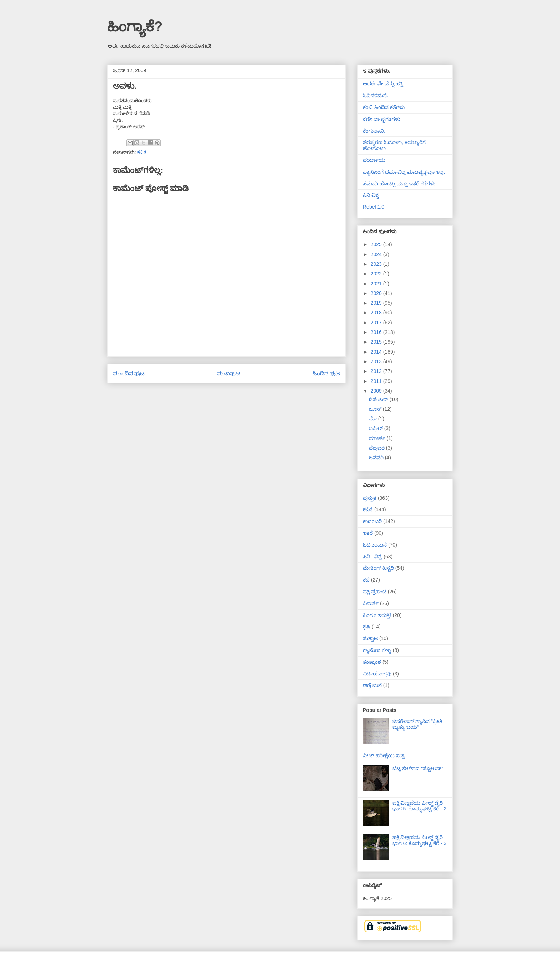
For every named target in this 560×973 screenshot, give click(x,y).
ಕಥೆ (366, 580)
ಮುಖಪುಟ (229, 373)
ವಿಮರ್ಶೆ (371, 603)
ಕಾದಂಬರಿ (372, 521)
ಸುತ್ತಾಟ (370, 638)
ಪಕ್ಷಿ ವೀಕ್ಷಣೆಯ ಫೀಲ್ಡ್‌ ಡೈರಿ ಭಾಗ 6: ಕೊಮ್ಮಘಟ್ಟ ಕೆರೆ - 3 (420, 840)
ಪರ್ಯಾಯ (374, 160)
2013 (377, 361)
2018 (377, 313)
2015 (377, 342)
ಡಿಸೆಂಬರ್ (379, 399)
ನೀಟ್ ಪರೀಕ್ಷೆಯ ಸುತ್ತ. (385, 755)
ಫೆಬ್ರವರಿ (377, 448)
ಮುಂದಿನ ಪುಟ (129, 373)
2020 (377, 293)
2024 (377, 254)
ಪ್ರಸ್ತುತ (370, 498)
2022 (377, 274)
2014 (377, 352)
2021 (377, 284)
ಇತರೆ (368, 533)
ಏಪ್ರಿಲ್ (377, 428)
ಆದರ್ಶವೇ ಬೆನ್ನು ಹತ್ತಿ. (384, 84)
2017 (377, 323)
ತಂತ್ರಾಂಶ (372, 662)
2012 (377, 371)
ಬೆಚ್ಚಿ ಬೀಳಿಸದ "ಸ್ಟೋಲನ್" (418, 768)
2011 (377, 381)
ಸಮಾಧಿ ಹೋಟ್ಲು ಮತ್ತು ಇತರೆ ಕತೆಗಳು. (400, 184)
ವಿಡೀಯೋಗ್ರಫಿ (377, 674)
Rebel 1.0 (374, 207)
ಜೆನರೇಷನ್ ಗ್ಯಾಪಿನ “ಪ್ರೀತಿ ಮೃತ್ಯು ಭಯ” (417, 724)
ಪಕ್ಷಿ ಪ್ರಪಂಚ (375, 592)
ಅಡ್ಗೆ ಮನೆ (372, 685)
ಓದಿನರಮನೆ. (376, 95)
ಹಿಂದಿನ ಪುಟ (326, 373)
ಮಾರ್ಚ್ (378, 438)
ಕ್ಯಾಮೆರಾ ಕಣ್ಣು (377, 650)
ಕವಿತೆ (142, 152)
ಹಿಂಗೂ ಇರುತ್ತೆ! (377, 615)
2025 (377, 244)
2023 (377, 264)
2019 (377, 303)
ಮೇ (374, 419)
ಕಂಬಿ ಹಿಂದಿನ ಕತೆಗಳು (384, 107)
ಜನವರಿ (377, 458)
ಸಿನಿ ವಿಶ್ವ (371, 195)
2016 (377, 332)
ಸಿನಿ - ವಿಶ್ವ (372, 557)
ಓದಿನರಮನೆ (375, 545)
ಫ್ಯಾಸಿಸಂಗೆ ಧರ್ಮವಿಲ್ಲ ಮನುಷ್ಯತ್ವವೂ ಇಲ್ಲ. (404, 172)
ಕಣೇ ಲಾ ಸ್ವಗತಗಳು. (382, 119)
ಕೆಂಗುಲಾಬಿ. (374, 131)
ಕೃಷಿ (367, 627)
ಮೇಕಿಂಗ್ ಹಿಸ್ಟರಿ (378, 568)
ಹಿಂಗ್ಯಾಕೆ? (135, 26)
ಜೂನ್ (376, 409)
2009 (377, 391)
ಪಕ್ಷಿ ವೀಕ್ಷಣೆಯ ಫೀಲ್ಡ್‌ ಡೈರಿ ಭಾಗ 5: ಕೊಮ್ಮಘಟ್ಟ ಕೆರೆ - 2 (420, 806)
